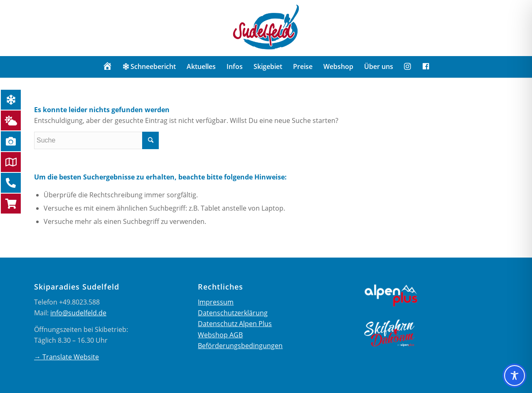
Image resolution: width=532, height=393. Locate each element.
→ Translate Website (66, 357)
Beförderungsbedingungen (240, 346)
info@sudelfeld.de (78, 313)
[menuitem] (107, 66)
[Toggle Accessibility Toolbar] (515, 376)
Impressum (216, 302)
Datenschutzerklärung (233, 313)
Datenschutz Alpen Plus (235, 324)
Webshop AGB (220, 335)
